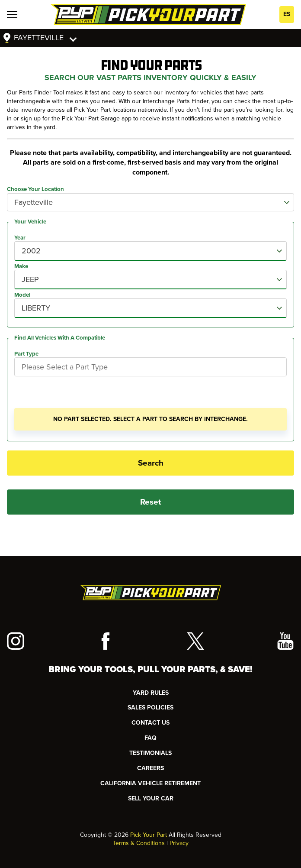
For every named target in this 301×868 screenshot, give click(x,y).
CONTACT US (150, 723)
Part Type (26, 354)
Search (151, 463)
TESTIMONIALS (150, 753)
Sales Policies (150, 708)
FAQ (150, 738)
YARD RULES (151, 693)
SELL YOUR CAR (151, 798)
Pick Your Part (149, 835)
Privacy (179, 843)
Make (21, 266)
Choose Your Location (35, 189)
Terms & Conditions (139, 843)
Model (22, 295)
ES (287, 14)
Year (20, 238)
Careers (150, 768)
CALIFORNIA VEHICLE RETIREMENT (150, 783)
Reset (150, 502)
